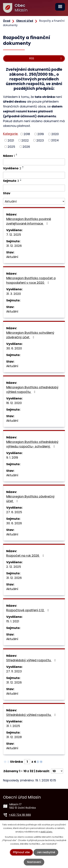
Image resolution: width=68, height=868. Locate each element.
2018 (27, 134)
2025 (11, 147)
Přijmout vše (21, 852)
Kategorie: (11, 134)
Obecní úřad (25, 21)
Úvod (7, 21)
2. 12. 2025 (14, 567)
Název (9, 156)
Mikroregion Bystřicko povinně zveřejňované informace (29, 221)
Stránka (16, 762)
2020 (55, 134)
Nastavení (34, 862)
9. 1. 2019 (12, 458)
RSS (46, 58)
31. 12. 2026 (14, 246)
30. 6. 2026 (14, 523)
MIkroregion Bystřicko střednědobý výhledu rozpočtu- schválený (32, 444)
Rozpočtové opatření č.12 (28, 610)
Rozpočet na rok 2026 (26, 556)
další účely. (47, 832)
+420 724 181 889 (20, 815)
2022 (25, 140)
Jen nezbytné (46, 852)
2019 (41, 134)
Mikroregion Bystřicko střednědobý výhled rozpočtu (32, 390)
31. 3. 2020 (14, 294)
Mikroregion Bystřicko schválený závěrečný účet (30, 335)
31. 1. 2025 (13, 726)
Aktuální (12, 257)
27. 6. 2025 (14, 512)
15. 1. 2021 (13, 621)
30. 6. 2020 (14, 348)
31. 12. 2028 (14, 737)
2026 (26, 147)
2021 (11, 140)
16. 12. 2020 (14, 403)
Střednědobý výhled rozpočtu (32, 660)
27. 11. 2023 (14, 671)
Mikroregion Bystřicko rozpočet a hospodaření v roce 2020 (31, 280)
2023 (40, 140)
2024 (55, 140)
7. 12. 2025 (14, 235)
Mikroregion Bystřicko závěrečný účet (30, 499)
